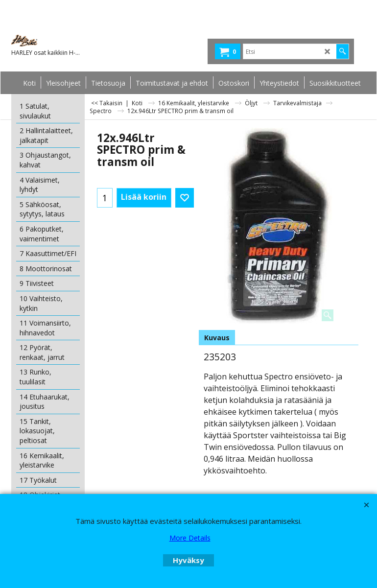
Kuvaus (217, 338)
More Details (190, 538)
